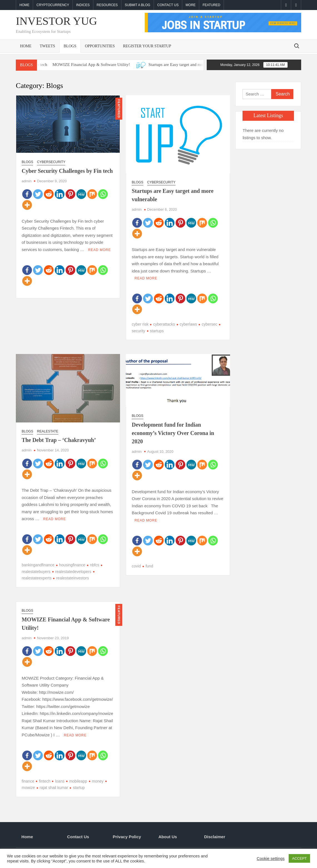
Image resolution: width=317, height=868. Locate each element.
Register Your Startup (147, 46)
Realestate (48, 431)
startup (79, 788)
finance (28, 781)
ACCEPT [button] (299, 858)
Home (24, 5)
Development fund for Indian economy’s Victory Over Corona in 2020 (173, 433)
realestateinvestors (73, 578)
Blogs (70, 46)
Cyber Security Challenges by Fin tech (67, 171)
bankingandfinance (38, 565)
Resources (107, 5)
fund (149, 566)
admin (27, 181)
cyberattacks (164, 324)
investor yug (56, 21)
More (191, 5)
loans (60, 781)
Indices (83, 5)
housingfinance (72, 565)
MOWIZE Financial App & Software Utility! (100, 65)
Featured (211, 5)
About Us (168, 837)
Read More (99, 250)
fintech (45, 781)
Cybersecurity (51, 162)
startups (157, 331)
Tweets (47, 46)
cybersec (209, 324)
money (98, 781)
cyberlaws (188, 324)
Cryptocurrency (53, 5)
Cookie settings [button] (271, 859)
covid (136, 566)
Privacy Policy (127, 837)
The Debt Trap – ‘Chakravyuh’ (59, 440)
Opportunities (100, 46)
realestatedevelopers (73, 572)
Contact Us (168, 5)
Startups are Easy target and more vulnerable (196, 65)
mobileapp (78, 781)
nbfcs (95, 565)
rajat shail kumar (54, 788)
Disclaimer (215, 837)
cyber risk (140, 324)
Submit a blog (138, 5)
